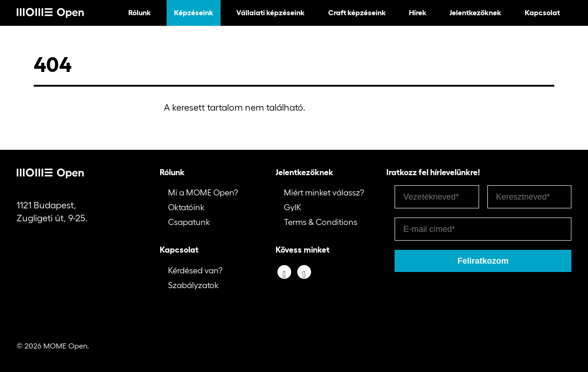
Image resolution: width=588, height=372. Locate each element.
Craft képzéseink (357, 12)
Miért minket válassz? (324, 193)
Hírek (418, 12)
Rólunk (140, 12)
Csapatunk (189, 222)
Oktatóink (186, 207)
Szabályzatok (193, 285)
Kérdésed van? (195, 271)
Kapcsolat (542, 12)
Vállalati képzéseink (270, 12)
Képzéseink (194, 12)
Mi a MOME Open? (203, 193)
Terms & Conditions (321, 222)
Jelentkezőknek (475, 12)
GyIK (293, 207)
